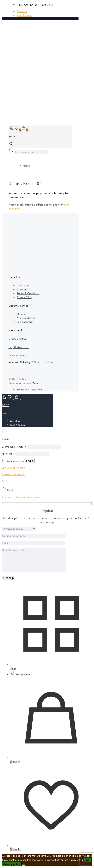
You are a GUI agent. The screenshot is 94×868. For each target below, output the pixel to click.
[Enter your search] (32, 152)
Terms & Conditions (28, 293)
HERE (50, 5)
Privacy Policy (24, 297)
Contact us (23, 286)
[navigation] (47, 489)
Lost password (25, 322)
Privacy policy (12, 864)
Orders (21, 314)
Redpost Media (31, 383)
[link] (51, 152)
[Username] (44, 447)
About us (22, 289)
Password (8, 454)
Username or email (14, 447)
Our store (22, 11)
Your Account (24, 15)
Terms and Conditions (29, 390)
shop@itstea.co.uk (19, 347)
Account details (26, 318)
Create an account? (13, 474)
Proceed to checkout (14, 497)
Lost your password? (13, 468)
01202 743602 (18, 339)
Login (30, 461)
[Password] (32, 454)
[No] (23, 865)
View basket (33, 497)
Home (26, 166)
